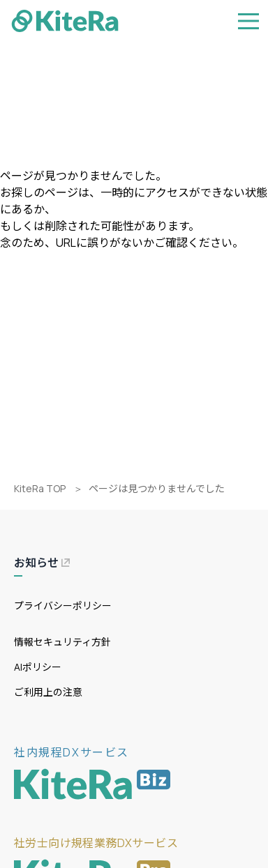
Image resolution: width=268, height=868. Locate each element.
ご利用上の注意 (48, 692)
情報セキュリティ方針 (62, 642)
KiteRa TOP (40, 488)
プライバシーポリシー (63, 606)
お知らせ (42, 563)
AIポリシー (38, 667)
